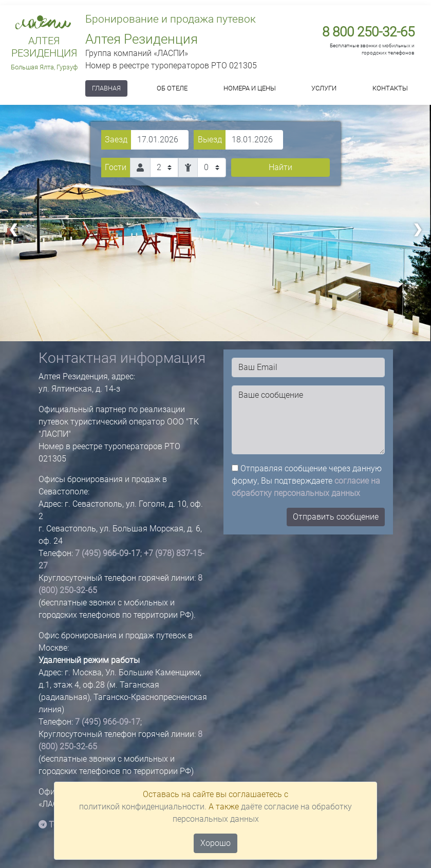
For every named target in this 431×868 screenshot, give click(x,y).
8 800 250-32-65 (368, 32)
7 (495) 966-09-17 (108, 553)
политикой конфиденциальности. (143, 807)
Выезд (210, 140)
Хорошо (216, 843)
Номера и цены (250, 88)
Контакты (390, 88)
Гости (116, 167)
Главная (106, 88)
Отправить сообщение (336, 517)
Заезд (116, 140)
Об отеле (172, 88)
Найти (280, 167)
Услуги (324, 88)
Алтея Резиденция (44, 47)
